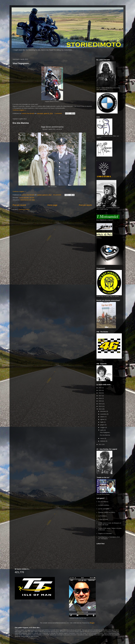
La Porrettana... (103, 516)
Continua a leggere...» (19, 110)
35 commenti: (58, 195)
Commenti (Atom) (24, 209)
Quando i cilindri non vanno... (107, 512)
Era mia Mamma (21, 123)
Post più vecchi (85, 205)
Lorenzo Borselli (24, 198)
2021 (100, 388)
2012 (100, 409)
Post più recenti (19, 205)
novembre (104, 414)
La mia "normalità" (104, 509)
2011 (100, 444)
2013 (100, 406)
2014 (100, 404)
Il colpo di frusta (103, 519)
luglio (102, 422)
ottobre (103, 417)
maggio (103, 427)
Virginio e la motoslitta (105, 533)
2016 (100, 398)
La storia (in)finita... (104, 505)
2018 (100, 393)
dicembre (103, 411)
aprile (102, 430)
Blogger (92, 623)
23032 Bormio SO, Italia (28, 200)
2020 (100, 390)
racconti (32, 198)
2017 (100, 396)
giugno (103, 425)
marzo (102, 438)
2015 (100, 401)
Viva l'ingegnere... (22, 63)
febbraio (103, 441)
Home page (52, 205)
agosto (103, 419)
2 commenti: (59, 113)
